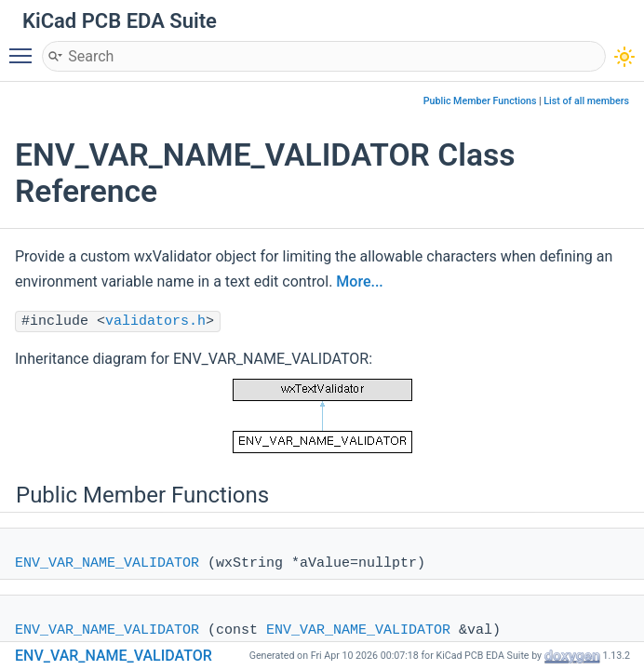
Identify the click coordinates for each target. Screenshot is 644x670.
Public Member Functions (480, 101)
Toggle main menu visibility (25, 47)
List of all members (586, 101)
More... (359, 281)
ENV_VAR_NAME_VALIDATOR (107, 563)
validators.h (155, 322)
